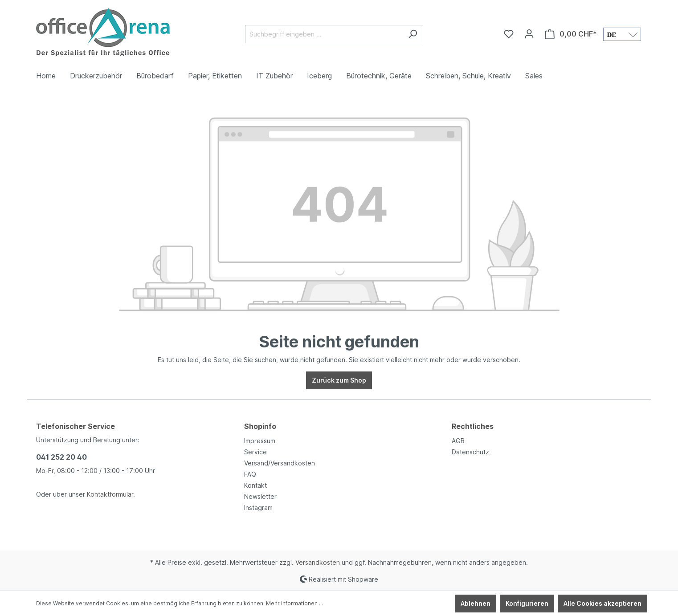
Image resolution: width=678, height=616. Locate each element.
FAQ (250, 474)
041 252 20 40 (61, 457)
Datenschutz (470, 452)
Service (255, 452)
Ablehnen (476, 603)
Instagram (258, 508)
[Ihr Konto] (529, 34)
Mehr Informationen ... (294, 603)
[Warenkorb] (571, 34)
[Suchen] (413, 34)
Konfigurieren (527, 603)
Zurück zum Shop (339, 380)
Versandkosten (318, 562)
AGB (458, 441)
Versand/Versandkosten (280, 463)
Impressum (260, 441)
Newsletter (260, 496)
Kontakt (255, 485)
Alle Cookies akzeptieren (602, 603)
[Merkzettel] (509, 34)
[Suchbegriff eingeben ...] (324, 34)
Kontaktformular (110, 494)
